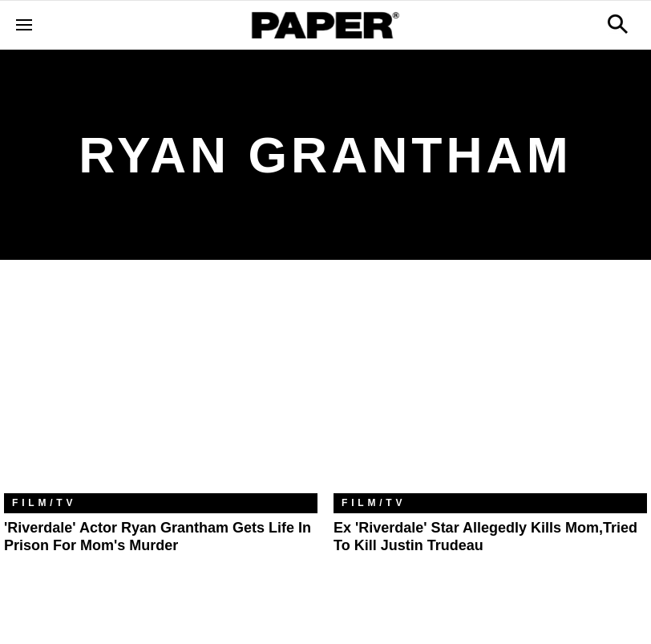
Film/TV (44, 503)
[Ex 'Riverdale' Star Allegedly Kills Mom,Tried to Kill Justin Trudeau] (490, 389)
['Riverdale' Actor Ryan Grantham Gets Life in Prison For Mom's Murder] (161, 389)
